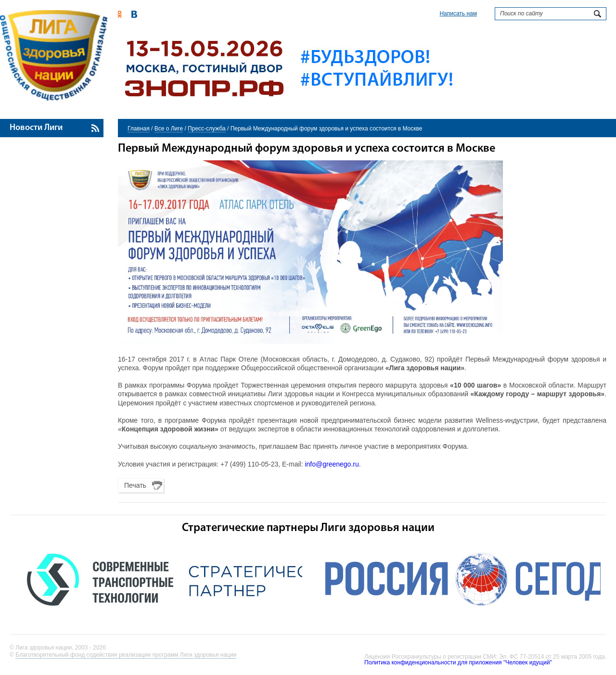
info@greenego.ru (332, 464)
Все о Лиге (169, 129)
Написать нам (458, 13)
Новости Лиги (36, 128)
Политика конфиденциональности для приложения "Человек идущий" (458, 662)
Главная (139, 129)
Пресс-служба (207, 129)
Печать (135, 485)
